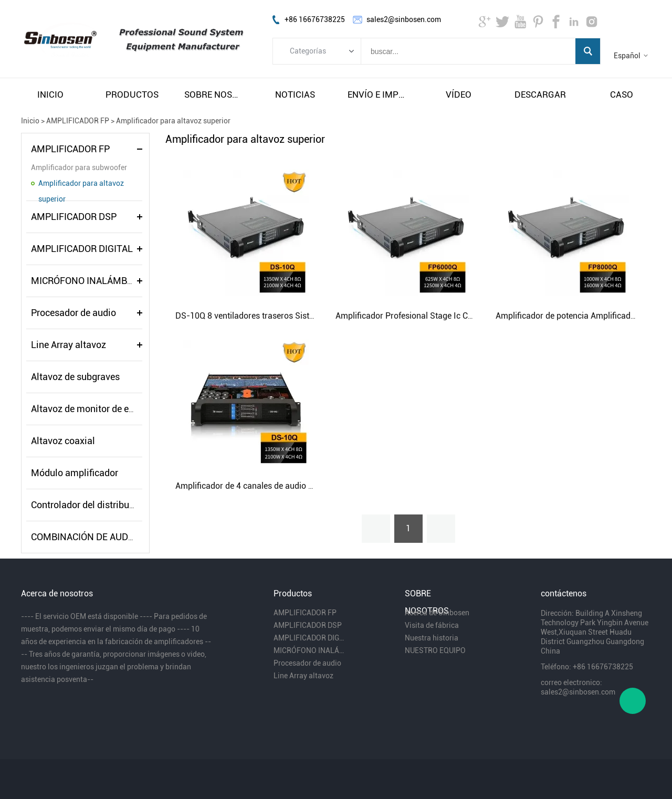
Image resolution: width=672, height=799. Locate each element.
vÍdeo (459, 94)
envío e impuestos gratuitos (377, 94)
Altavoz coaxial (63, 441)
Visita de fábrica (432, 625)
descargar (540, 94)
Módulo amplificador (75, 473)
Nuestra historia (432, 638)
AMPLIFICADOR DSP (74, 217)
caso (622, 94)
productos (132, 94)
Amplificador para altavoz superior (173, 121)
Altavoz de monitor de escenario (98, 409)
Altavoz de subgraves (75, 377)
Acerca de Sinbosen (437, 613)
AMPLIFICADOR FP (78, 121)
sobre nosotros (214, 94)
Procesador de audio (73, 313)
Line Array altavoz (69, 345)
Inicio (30, 121)
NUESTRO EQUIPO (435, 650)
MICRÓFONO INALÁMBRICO (89, 281)
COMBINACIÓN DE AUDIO (84, 537)
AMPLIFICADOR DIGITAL (82, 249)
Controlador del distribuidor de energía (111, 505)
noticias (295, 94)
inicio (50, 94)
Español (627, 56)
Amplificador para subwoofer (79, 167)
